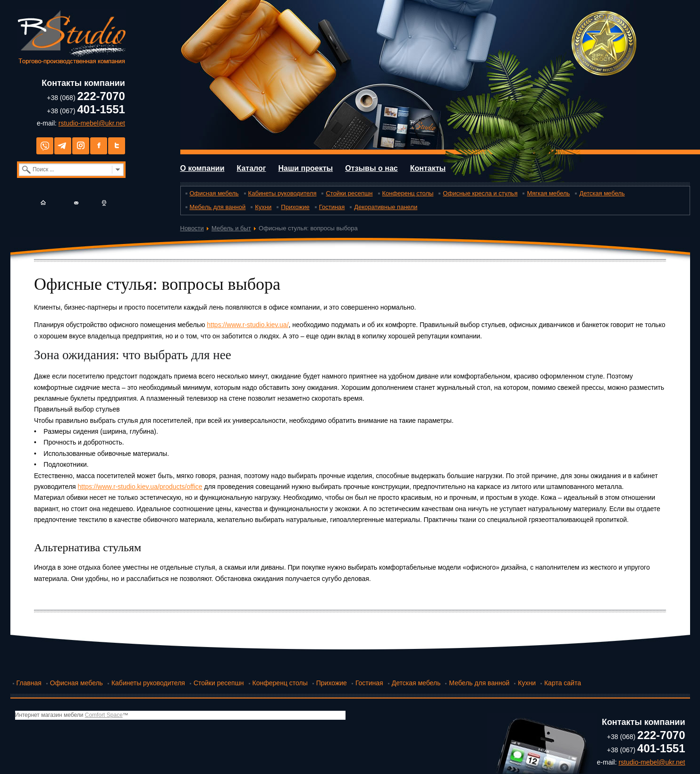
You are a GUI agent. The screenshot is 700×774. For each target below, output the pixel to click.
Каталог (251, 168)
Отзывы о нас (371, 168)
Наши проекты (305, 168)
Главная (29, 683)
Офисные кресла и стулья (480, 193)
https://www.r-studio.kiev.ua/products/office (140, 487)
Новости (192, 228)
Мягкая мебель (548, 193)
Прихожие (295, 207)
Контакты (428, 168)
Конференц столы (408, 193)
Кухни (263, 207)
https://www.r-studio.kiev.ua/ (248, 325)
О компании (202, 168)
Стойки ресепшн (349, 193)
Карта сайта (563, 683)
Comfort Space (104, 715)
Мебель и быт (231, 228)
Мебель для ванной (218, 207)
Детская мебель (602, 193)
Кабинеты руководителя (283, 193)
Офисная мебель (214, 193)
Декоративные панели (386, 207)
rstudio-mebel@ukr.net (92, 123)
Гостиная (332, 207)
